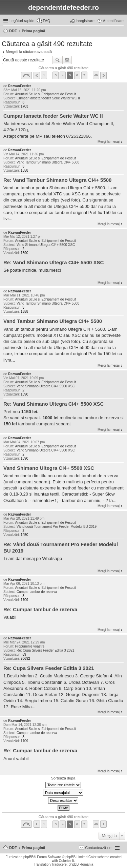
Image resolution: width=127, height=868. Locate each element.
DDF (13, 848)
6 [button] (77, 75)
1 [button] (44, 75)
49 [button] (96, 75)
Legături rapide (22, 21)
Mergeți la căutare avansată (29, 52)
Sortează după (63, 778)
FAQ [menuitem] (46, 21)
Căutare (58, 60)
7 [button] (84, 75)
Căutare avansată (67, 60)
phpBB (28, 857)
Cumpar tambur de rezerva (37, 592)
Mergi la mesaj (109, 142)
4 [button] (63, 75)
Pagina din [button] (26, 75)
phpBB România (81, 864)
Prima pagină (33, 848)
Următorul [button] (103, 75)
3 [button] (56, 75)
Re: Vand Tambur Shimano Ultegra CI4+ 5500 (57, 180)
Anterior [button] (37, 75)
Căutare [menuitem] (121, 32)
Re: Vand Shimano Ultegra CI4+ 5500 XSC (54, 262)
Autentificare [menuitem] (113, 21)
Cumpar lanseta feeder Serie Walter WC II (48, 98)
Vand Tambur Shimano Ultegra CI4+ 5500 (48, 162)
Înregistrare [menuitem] (85, 21)
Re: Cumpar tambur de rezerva (40, 609)
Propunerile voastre (30, 646)
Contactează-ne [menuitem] (98, 848)
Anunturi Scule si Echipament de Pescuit (45, 94)
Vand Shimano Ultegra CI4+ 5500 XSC (46, 245)
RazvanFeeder (20, 86)
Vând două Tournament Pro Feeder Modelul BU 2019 (57, 527)
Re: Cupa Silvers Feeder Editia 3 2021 (46, 650)
